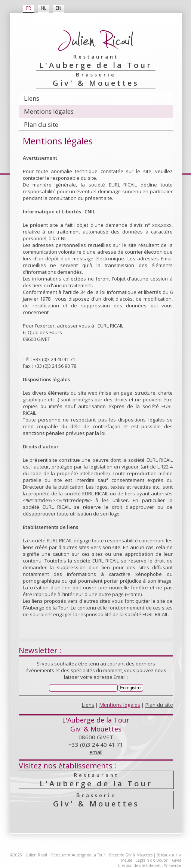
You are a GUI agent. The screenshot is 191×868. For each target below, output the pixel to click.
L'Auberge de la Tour (96, 780)
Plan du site (41, 124)
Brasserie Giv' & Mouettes (131, 855)
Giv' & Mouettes (96, 800)
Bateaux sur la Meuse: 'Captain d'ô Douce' (151, 858)
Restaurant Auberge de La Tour (78, 855)
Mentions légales (49, 111)
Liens (32, 98)
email (96, 752)
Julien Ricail (37, 855)
